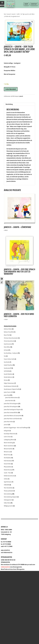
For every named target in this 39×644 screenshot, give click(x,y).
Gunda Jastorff (8, 368)
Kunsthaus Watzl (12, 516)
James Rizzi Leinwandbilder (11, 413)
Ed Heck (6, 350)
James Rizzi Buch (9, 401)
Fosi (5, 356)
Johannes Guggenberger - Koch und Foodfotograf (16, 428)
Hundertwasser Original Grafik (12, 389)
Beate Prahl (7, 335)
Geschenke (9, 533)
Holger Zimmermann (9, 383)
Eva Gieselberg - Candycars (11, 353)
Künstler (8, 529)
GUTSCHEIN (7, 371)
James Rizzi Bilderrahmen (12, 398)
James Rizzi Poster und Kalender (12, 419)
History (8, 550)
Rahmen (8, 537)
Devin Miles (7, 347)
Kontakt (34, 4)
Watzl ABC (9, 542)
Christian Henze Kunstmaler (11, 338)
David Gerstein (8, 344)
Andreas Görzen (8, 329)
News (7, 546)
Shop (26, 4)
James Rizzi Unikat (8, 422)
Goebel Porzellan (8, 365)
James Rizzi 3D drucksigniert (11, 404)
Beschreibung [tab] (9, 104)
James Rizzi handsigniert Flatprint (12, 410)
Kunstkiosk (9, 525)
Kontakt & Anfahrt (13, 554)
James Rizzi (7, 395)
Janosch (9, 14)
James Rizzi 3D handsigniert (11, 407)
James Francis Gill (8, 392)
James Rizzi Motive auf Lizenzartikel (13, 416)
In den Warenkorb (11, 89)
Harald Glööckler (8, 374)
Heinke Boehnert (8, 377)
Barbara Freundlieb (9, 332)
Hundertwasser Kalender (10, 386)
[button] (32, 22)
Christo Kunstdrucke (9, 341)
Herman (6, 380)
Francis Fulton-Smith (9, 359)
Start (5, 14)
